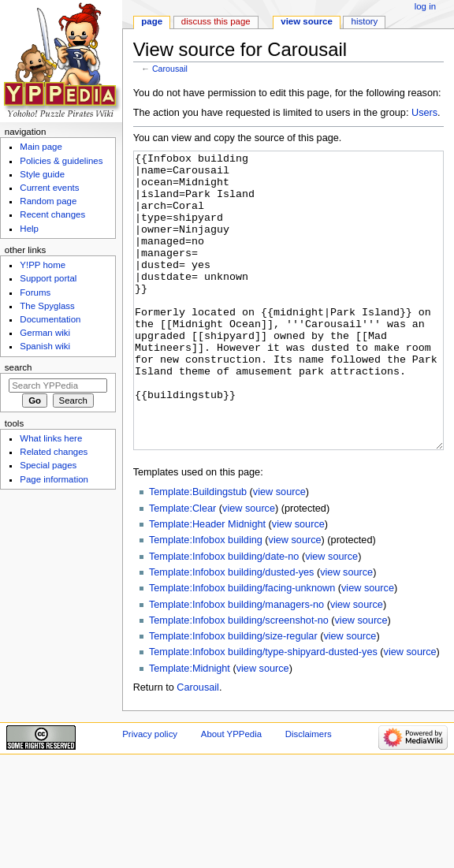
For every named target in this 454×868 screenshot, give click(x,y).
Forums (35, 292)
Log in (425, 6)
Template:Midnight (190, 728)
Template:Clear (182, 568)
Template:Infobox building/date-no (224, 616)
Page (152, 21)
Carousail (170, 69)
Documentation (50, 319)
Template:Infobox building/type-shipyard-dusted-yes (263, 711)
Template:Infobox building (206, 599)
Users (424, 113)
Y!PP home (43, 265)
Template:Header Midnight (207, 583)
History (365, 21)
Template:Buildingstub (198, 551)
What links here (51, 438)
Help (29, 229)
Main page (41, 147)
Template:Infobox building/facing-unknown (242, 647)
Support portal (48, 278)
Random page (48, 201)
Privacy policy (150, 793)
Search (19, 367)
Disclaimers (309, 793)
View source (307, 21)
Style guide (42, 174)
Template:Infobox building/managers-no (236, 664)
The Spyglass (47, 306)
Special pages (48, 465)
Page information (54, 479)
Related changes (54, 452)
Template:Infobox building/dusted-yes (231, 631)
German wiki (45, 333)
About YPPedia (231, 793)
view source (279, 551)
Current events (49, 188)
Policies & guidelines (61, 161)
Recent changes (52, 214)
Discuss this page (216, 21)
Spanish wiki (45, 346)
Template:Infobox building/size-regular (233, 695)
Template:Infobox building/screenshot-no (239, 680)
